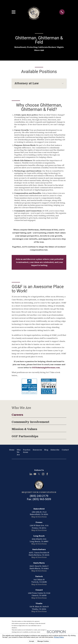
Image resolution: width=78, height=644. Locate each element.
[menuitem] (39, 415)
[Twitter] (39, 474)
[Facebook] (47, 474)
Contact (65, 450)
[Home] (39, 485)
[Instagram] (43, 474)
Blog (46, 450)
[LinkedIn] (31, 474)
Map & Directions (39, 517)
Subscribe (55, 450)
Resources (37, 450)
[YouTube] (35, 474)
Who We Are (19, 452)
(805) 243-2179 (39, 496)
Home (12, 450)
